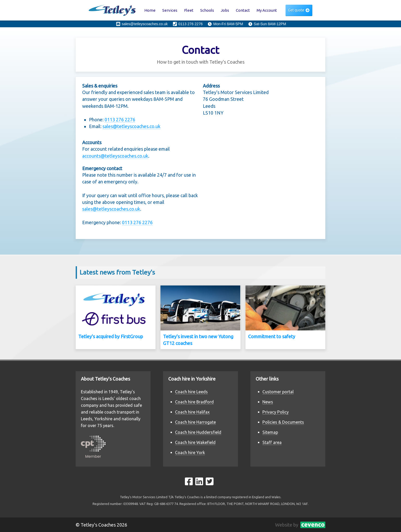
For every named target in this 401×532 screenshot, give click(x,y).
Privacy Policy (276, 412)
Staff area (272, 442)
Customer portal (278, 392)
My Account (267, 10)
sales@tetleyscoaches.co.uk (131, 126)
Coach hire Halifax (192, 412)
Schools (207, 10)
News (268, 402)
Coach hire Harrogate (195, 422)
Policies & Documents (283, 422)
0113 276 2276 (120, 119)
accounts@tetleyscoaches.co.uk (115, 156)
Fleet (189, 10)
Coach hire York (190, 453)
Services (170, 10)
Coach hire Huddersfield (198, 432)
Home (150, 10)
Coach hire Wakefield (195, 442)
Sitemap (270, 432)
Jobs (225, 10)
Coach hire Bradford (194, 402)
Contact (243, 10)
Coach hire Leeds (191, 392)
